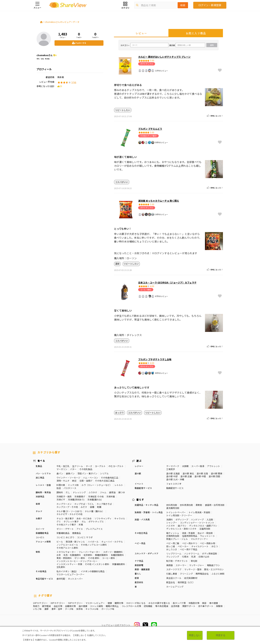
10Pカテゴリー (40, 603)
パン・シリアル (43, 473)
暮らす (140, 500)
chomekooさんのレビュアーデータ (62, 22)
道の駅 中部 (172, 476)
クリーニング (186, 574)
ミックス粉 (73, 485)
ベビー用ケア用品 (189, 549)
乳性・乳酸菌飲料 (72, 555)
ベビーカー (183, 546)
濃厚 (46, 609)
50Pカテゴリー (75, 603)
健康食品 (76, 533)
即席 (38, 504)
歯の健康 (83, 606)
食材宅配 (61, 579)
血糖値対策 (70, 606)
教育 (137, 578)
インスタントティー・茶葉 (69, 564)
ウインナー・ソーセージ (68, 478)
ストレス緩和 (96, 606)
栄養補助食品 (63, 533)
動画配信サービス (143, 488)
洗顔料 (169, 519)
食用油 (112, 492)
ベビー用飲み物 (207, 543)
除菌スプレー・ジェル (177, 539)
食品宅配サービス (44, 579)
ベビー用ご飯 (173, 543)
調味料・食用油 (43, 492)
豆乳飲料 (61, 567)
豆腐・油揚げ (86, 481)
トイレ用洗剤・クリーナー (179, 515)
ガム (84, 521)
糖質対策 (119, 603)
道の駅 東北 (188, 473)
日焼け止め (204, 556)
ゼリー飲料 (80, 558)
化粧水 (185, 556)
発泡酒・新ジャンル (75, 542)
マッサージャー (197, 565)
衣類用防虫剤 (173, 536)
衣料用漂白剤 (186, 505)
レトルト (119, 485)
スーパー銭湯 (198, 466)
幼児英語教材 (191, 578)
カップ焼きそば (104, 504)
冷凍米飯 (111, 496)
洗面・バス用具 (142, 519)
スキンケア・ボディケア (146, 553)
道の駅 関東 (217, 473)
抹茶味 (80, 609)
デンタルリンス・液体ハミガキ (181, 529)
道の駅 (138, 473)
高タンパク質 (179, 603)
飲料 (38, 552)
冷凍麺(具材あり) (76, 499)
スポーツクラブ (174, 569)
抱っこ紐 (171, 546)
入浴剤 (210, 519)
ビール (60, 542)
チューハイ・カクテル (112, 542)
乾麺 (99, 507)
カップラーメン (64, 504)
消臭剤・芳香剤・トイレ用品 (149, 512)
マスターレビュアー (95, 603)
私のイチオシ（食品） (67, 571)
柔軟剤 (199, 505)
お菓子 (39, 518)
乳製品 (39, 466)
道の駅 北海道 (173, 473)
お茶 (59, 555)
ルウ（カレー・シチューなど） (97, 485)
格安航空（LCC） (186, 582)
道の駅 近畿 (186, 476)
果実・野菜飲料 (64, 558)
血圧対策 (58, 606)
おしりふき (172, 549)
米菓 (81, 524)
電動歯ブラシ (213, 565)
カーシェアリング (175, 587)
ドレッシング (79, 492)
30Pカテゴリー (58, 603)
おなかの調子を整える (159, 603)
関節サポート (189, 606)
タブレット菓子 (71, 521)
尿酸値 (219, 606)
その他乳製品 (86, 469)
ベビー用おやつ (190, 543)
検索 (183, 5)
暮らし (138, 574)
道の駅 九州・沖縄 (175, 479)
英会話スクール (174, 578)
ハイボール (93, 542)
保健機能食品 (42, 533)
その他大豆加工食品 (105, 481)
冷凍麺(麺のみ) (94, 499)
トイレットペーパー (176, 512)
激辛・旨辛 (57, 609)
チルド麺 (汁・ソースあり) (69, 511)
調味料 (60, 492)
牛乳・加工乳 (63, 466)
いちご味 (37, 609)
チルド (39, 511)
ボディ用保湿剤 (210, 553)
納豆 (74, 481)
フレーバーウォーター (89, 552)
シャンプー (172, 522)
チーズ (89, 466)
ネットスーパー (75, 579)
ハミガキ (171, 526)
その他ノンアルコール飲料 (94, 545)
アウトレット (214, 466)
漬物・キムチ (63, 481)
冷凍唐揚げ (80, 496)
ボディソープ (182, 519)
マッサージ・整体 (193, 569)
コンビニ (40, 537)
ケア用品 (139, 561)
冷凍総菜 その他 (96, 496)
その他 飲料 (94, 558)
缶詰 (59, 488)
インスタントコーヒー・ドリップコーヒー (77, 561)
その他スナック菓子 (66, 524)
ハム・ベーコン (91, 478)
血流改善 (175, 606)
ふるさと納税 (218, 574)
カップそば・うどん (84, 504)
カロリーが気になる (136, 603)
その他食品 (41, 571)
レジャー (139, 466)
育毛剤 (194, 561)
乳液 (193, 556)
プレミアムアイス (94, 529)
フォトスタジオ (174, 484)
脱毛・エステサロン (214, 569)
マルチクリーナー (199, 539)
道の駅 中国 (200, 476)
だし (68, 492)
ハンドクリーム (192, 553)
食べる (41, 461)
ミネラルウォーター (66, 552)
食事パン (70, 473)
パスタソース (70, 488)
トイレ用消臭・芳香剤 (199, 512)
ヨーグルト (100, 466)
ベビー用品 (140, 543)
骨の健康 (214, 603)
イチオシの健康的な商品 (93, 571)
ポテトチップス (96, 521)
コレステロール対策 (131, 606)
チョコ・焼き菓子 (65, 518)
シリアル (104, 473)
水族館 (185, 466)
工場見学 (171, 469)
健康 (110, 603)
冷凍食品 (40, 496)
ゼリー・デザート (65, 529)
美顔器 (169, 565)
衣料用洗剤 (172, 505)
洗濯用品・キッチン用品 (146, 505)
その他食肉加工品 (110, 478)
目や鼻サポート (206, 606)
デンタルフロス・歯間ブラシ (203, 526)
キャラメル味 (92, 609)
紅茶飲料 (88, 555)
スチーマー (181, 565)
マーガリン (62, 469)
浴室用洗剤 (205, 529)
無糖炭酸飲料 (101, 555)
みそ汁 (84, 507)
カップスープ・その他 (67, 507)
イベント (139, 484)
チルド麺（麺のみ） (94, 511)
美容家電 (139, 565)
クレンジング (173, 556)
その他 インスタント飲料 (97, 564)
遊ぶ (139, 461)
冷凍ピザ (61, 499)
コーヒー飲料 (108, 558)
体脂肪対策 (194, 603)
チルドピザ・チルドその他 (69, 514)
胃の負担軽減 (162, 606)
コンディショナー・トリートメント (197, 522)
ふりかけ (93, 492)
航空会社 (139, 582)
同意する (221, 635)
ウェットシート (207, 536)
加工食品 (40, 478)
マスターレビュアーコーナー (70, 574)
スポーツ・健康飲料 (113, 552)
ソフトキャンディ (103, 518)
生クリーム (78, 466)
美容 (204, 603)
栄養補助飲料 (119, 564)
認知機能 (148, 606)
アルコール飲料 (43, 542)
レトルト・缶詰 (43, 485)
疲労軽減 (46, 606)
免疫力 (36, 606)
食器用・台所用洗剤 (215, 505)
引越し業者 (172, 574)
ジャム (103, 492)
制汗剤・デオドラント (177, 561)
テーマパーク (173, 466)
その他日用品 (141, 533)
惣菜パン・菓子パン (87, 473)
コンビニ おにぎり (65, 537)
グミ (59, 521)
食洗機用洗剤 (173, 508)
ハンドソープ (197, 519)
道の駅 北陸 (202, 473)
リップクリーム (174, 553)
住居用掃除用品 (190, 536)
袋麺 (92, 507)
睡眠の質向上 (112, 606)
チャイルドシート (200, 546)
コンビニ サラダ (85, 537)
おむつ (215, 546)
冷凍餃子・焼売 (64, 496)
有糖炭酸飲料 (117, 555)
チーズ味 (69, 609)
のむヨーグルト (116, 466)
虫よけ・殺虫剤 (205, 533)
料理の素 (61, 485)
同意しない (195, 635)
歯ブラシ (182, 526)
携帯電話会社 (202, 574)
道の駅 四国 (214, 476)
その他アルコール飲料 (67, 548)
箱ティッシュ (173, 533)
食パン (60, 473)
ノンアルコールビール (67, 545)
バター (73, 469)
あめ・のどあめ (84, 518)
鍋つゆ (122, 492)
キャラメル (120, 518)
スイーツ (40, 529)
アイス (80, 529)
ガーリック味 (108, 609)
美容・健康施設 (142, 569)
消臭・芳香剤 (188, 533)
